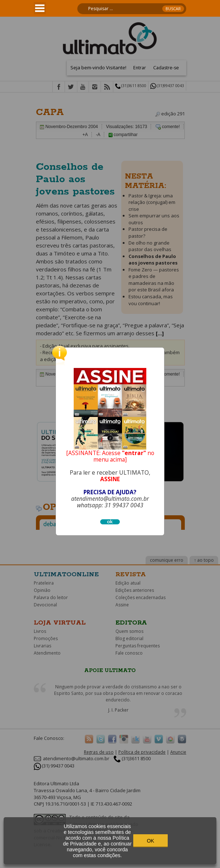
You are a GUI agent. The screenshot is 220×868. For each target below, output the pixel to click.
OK (150, 841)
